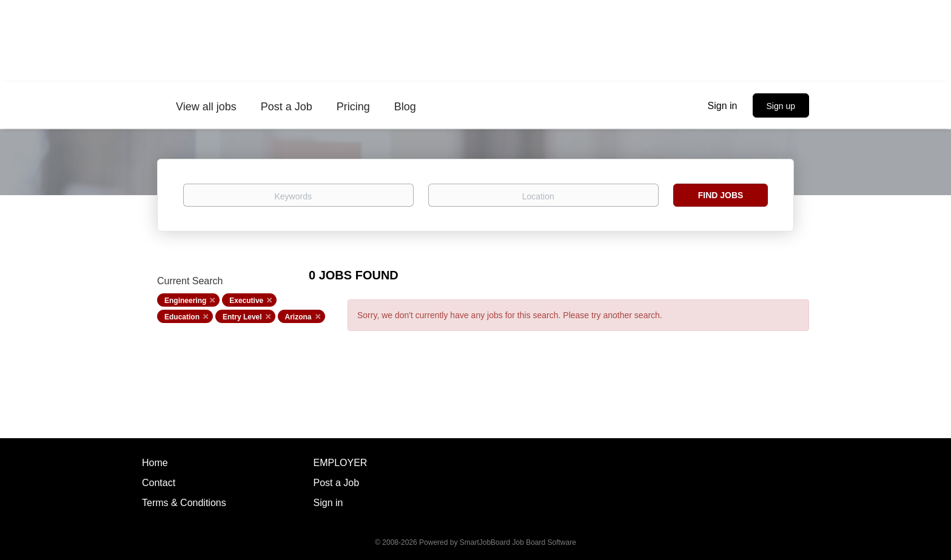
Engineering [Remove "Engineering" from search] (185, 301)
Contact (159, 483)
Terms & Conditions (184, 503)
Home (155, 463)
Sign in (723, 106)
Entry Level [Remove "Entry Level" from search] (242, 317)
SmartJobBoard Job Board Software (518, 542)
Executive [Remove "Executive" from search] (246, 301)
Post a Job (337, 483)
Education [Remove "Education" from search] (182, 317)
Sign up (781, 106)
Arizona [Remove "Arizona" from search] (298, 317)
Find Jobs (721, 195)
